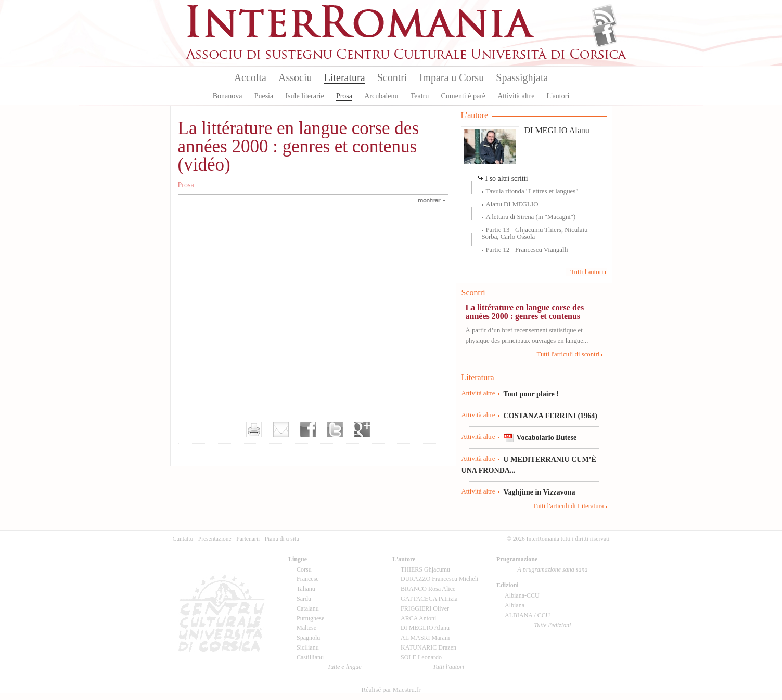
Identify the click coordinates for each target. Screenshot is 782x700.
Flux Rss (604, 17)
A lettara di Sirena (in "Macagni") (531, 217)
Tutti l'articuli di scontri (568, 354)
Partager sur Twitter (335, 430)
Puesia (264, 96)
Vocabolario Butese (547, 437)
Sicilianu (308, 647)
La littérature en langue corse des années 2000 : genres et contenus (525, 312)
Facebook (604, 34)
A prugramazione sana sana (553, 569)
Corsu (304, 569)
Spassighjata (522, 77)
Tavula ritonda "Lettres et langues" (532, 191)
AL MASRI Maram (425, 638)
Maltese (306, 628)
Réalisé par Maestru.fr (391, 690)
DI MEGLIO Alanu (557, 130)
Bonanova (228, 96)
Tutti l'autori (587, 272)
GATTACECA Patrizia (429, 599)
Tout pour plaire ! (531, 394)
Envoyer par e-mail (281, 430)
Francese (308, 579)
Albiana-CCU (522, 595)
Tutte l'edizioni (553, 625)
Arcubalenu (381, 96)
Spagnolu (308, 638)
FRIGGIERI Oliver (425, 608)
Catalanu (308, 608)
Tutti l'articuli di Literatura (568, 506)
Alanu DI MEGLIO (512, 204)
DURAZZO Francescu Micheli (439, 579)
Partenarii (248, 539)
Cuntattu (183, 539)
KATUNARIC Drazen (428, 647)
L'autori (558, 96)
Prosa (344, 96)
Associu (295, 77)
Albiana (515, 605)
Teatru (420, 96)
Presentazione (215, 539)
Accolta (250, 77)
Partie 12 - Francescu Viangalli (527, 250)
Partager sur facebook (308, 430)
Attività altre (516, 96)
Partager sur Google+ (362, 430)
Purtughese (310, 618)
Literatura (345, 77)
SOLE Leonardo (421, 657)
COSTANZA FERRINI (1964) (550, 416)
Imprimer (254, 430)
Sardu (304, 599)
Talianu (306, 589)
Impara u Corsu (452, 77)
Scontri (392, 77)
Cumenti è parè (463, 96)
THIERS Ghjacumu (425, 569)
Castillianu (310, 657)
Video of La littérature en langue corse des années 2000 (313, 296)
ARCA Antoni (418, 618)
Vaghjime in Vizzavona (540, 492)
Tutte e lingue (344, 667)
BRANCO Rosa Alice (428, 589)
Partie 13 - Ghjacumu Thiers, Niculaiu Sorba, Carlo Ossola (535, 233)
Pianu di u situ (282, 539)
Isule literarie (304, 96)
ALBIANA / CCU (527, 615)
